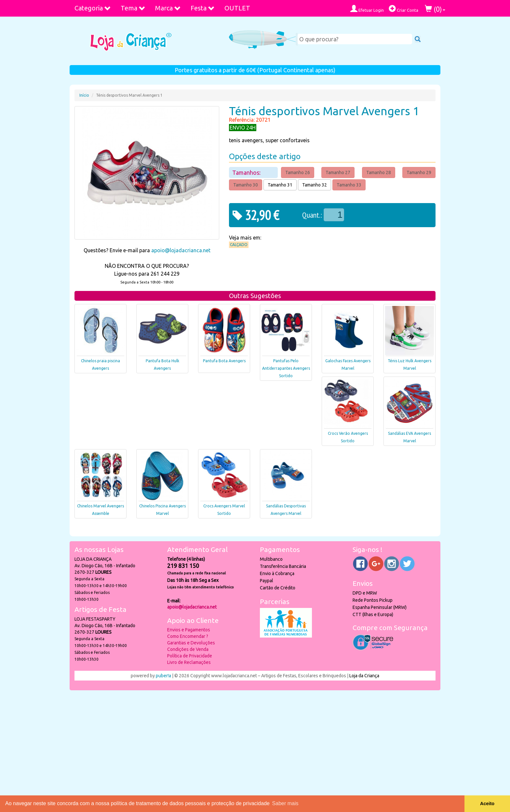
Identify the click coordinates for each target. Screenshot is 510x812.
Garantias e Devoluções (191, 643)
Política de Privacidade (190, 656)
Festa (203, 8)
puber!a (163, 676)
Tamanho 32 (315, 185)
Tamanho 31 (280, 185)
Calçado (239, 245)
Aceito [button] (487, 804)
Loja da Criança (364, 676)
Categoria (93, 8)
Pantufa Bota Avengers (224, 361)
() (435, 9)
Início (84, 95)
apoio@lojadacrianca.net (181, 250)
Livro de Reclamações (189, 662)
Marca (168, 8)
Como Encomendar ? (188, 636)
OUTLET (237, 8)
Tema (133, 8)
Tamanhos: (247, 172)
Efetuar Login (367, 9)
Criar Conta (403, 9)
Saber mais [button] (285, 803)
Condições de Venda (188, 649)
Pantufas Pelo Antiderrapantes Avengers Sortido (286, 368)
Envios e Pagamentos (189, 630)
